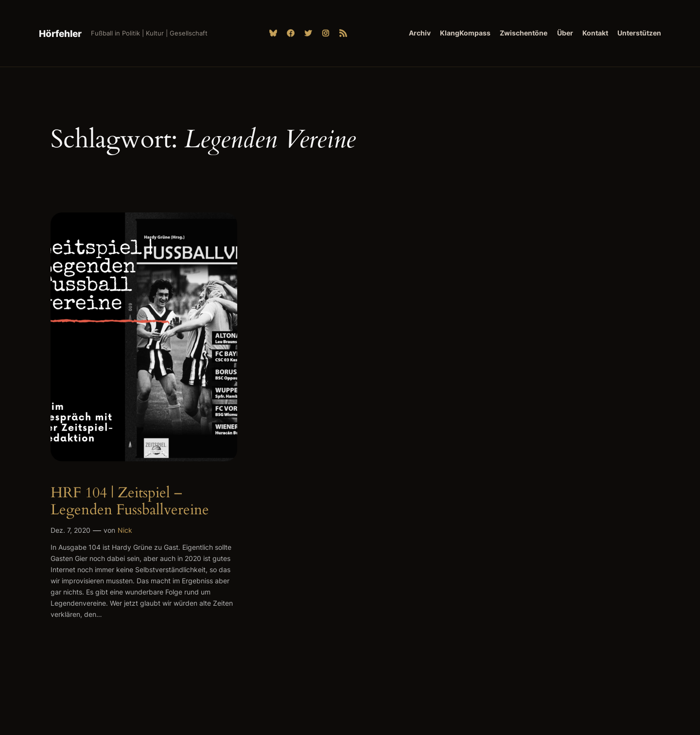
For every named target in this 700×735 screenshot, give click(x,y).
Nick (125, 530)
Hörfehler (60, 34)
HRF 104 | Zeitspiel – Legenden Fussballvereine (130, 502)
